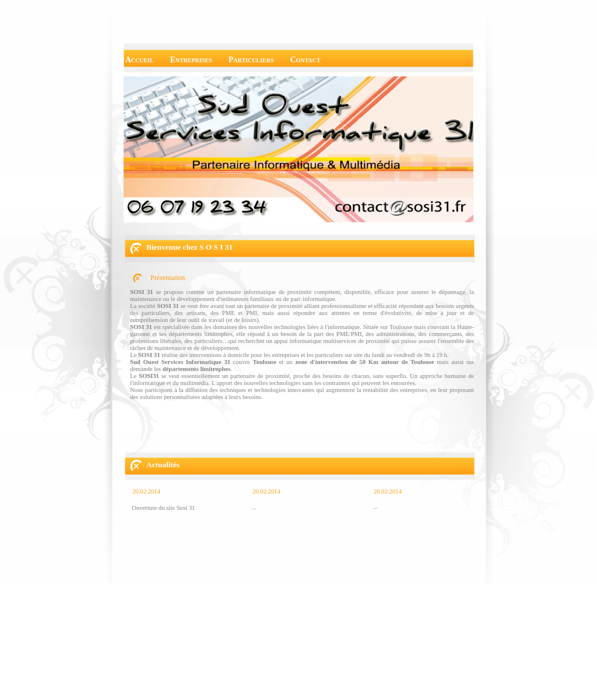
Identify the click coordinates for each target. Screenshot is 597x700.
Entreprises (191, 60)
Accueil (140, 60)
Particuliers (251, 60)
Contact (305, 60)
